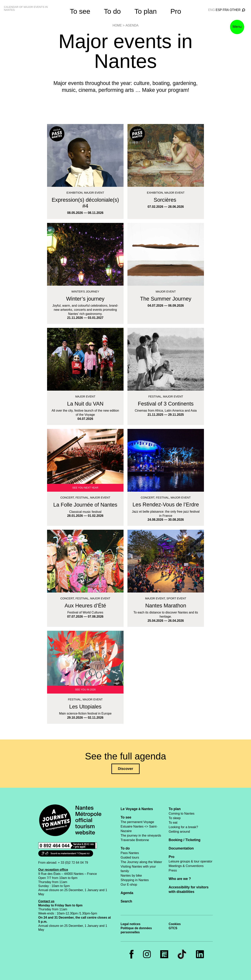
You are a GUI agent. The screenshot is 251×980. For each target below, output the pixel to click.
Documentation (181, 848)
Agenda (132, 25)
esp (219, 10)
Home (117, 25)
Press (173, 870)
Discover (125, 769)
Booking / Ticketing (185, 840)
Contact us (46, 901)
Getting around (179, 831)
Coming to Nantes (182, 813)
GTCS (173, 928)
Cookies (175, 924)
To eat (173, 822)
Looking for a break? (183, 827)
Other (235, 10)
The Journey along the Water (141, 862)
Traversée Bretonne (135, 840)
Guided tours (130, 857)
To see (80, 11)
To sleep (175, 818)
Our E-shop (129, 884)
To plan (146, 11)
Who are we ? (180, 879)
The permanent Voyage (137, 822)
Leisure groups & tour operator (191, 861)
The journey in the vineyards (141, 835)
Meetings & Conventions (186, 866)
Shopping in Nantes (135, 880)
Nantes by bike (131, 875)
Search (126, 901)
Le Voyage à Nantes (137, 809)
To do (112, 11)
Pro (176, 11)
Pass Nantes (130, 853)
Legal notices (131, 924)
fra (226, 10)
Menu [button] (236, 31)
